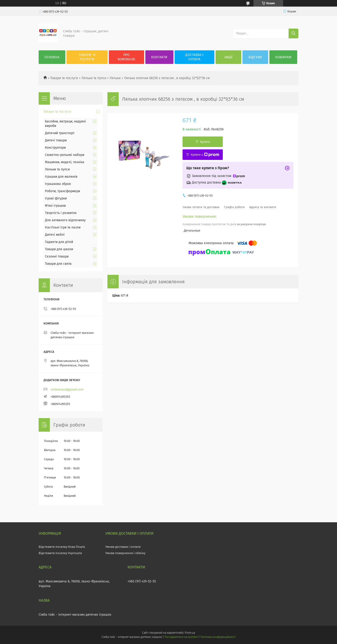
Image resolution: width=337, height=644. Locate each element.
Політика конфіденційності (218, 637)
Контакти (159, 57)
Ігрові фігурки (56, 198)
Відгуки (255, 57)
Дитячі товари (56, 140)
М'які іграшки (55, 206)
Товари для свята (58, 264)
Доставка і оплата (194, 57)
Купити (205, 142)
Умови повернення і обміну (125, 553)
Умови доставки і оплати (123, 547)
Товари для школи (59, 249)
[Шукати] (293, 33)
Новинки (283, 57)
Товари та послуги (87, 57)
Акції (229, 57)
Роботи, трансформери (62, 191)
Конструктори (55, 148)
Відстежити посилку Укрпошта (60, 553)
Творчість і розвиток (61, 213)
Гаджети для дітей (59, 242)
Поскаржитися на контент (181, 637)
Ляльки (115, 78)
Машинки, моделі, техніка (65, 162)
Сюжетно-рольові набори (65, 155)
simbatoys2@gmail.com (67, 389)
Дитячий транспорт (60, 133)
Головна (52, 57)
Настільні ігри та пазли (63, 227)
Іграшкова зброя (58, 184)
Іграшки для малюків (61, 177)
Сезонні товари (57, 256)
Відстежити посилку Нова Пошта (62, 547)
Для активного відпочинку (65, 220)
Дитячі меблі (55, 235)
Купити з (205, 155)
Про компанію (126, 57)
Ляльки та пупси (94, 78)
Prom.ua (190, 633)
